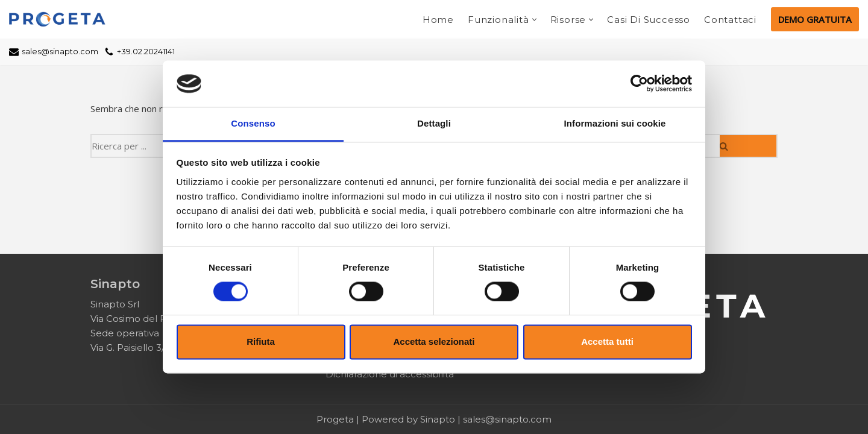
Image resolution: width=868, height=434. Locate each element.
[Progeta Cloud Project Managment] (60, 19)
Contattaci (730, 20)
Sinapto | (442, 419)
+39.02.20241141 (146, 52)
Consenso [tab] (253, 123)
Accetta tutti (607, 341)
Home (438, 20)
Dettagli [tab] (434, 123)
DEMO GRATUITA (815, 19)
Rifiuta (261, 341)
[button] (534, 20)
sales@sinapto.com (60, 52)
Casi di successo (649, 20)
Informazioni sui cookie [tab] (615, 123)
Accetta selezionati (434, 341)
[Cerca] (749, 146)
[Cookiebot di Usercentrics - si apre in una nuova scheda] (639, 84)
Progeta (335, 419)
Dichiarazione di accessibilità (390, 374)
